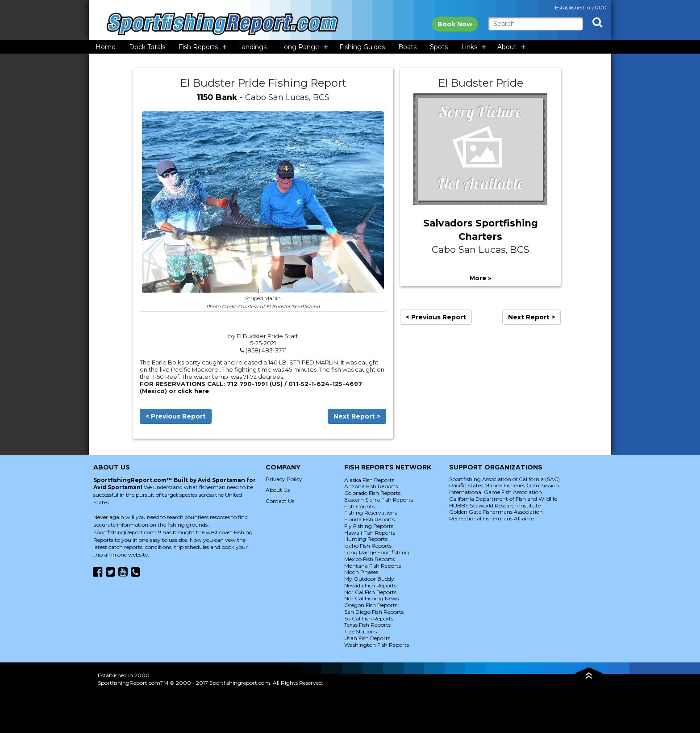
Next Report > (357, 416)
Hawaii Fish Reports (370, 533)
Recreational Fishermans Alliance (492, 518)
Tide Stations (360, 631)
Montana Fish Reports (373, 566)
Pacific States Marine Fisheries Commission (504, 485)
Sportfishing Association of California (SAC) (504, 479)
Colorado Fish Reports (372, 493)
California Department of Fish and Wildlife (503, 499)
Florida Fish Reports (369, 519)
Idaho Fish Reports (368, 546)
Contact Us (280, 501)
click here (193, 391)
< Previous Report (176, 416)
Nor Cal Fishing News (371, 598)
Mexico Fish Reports (369, 559)
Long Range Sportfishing (377, 552)
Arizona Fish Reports (371, 486)
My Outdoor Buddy (369, 579)
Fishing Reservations (371, 513)
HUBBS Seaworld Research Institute (495, 505)
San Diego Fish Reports (374, 612)
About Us (278, 490)
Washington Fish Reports (377, 645)
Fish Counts (359, 506)
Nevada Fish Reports (370, 585)
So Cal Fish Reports (369, 618)
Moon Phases (361, 572)
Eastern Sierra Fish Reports (379, 500)
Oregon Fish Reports (371, 605)
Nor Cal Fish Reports (370, 592)
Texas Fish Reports (367, 625)
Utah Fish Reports (367, 638)
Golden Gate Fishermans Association (496, 512)
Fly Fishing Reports (369, 526)
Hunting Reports (366, 539)
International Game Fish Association (496, 492)
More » (480, 278)
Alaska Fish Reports (369, 480)
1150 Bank (217, 97)
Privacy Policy (284, 479)
